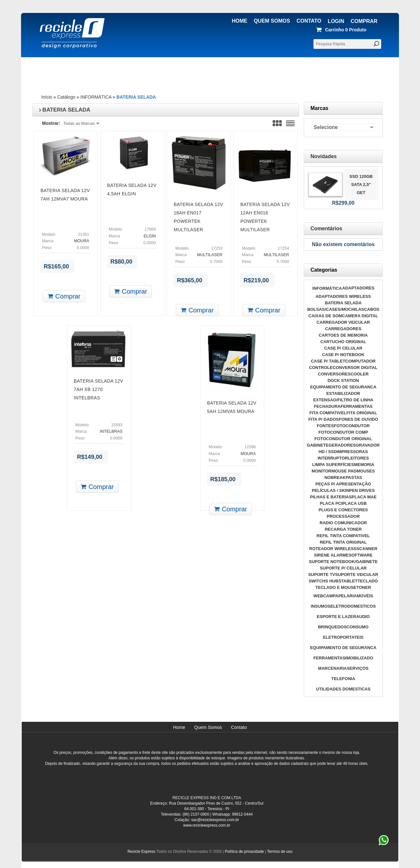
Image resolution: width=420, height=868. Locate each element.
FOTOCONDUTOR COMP (343, 432)
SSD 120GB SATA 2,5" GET (361, 184)
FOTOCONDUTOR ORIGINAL (343, 439)
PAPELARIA (345, 596)
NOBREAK (335, 477)
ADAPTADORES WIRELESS (343, 296)
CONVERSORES (334, 374)
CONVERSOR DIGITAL (355, 368)
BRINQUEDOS (332, 627)
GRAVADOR (368, 445)
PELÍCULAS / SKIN (331, 490)
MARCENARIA (332, 668)
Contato (309, 21)
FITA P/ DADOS (324, 419)
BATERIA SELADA (136, 97)
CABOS (372, 309)
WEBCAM (323, 596)
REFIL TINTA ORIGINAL (343, 542)
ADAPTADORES (358, 288)
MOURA (82, 241)
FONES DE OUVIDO (358, 419)
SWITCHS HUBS (325, 581)
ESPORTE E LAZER (336, 617)
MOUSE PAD (344, 471)
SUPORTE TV (322, 575)
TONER (364, 587)
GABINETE (318, 445)
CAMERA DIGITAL (360, 316)
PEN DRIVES (362, 490)
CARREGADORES (343, 329)
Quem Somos (272, 21)
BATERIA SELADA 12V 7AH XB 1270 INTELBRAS (98, 389)
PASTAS (354, 477)
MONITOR (321, 471)
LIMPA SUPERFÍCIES (333, 465)
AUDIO (363, 617)
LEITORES (358, 458)
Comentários (326, 228)
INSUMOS (321, 606)
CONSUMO (358, 627)
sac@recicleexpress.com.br (215, 820)
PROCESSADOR (343, 516)
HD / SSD (328, 452)
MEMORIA (364, 465)
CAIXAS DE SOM (325, 316)
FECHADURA (327, 406)
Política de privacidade (244, 852)
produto (342, 30)
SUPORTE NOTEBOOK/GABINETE (343, 562)
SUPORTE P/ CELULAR (343, 568)
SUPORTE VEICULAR (357, 575)
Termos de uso (280, 852)
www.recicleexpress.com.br (207, 825)
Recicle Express (142, 852)
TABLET (349, 581)
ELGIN (150, 236)
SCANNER (367, 549)
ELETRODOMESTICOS (353, 606)
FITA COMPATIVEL (328, 413)
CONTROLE (321, 368)
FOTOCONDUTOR (352, 426)
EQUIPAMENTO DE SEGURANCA (343, 387)
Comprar (364, 21)
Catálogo (66, 97)
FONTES (325, 426)
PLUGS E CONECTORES (343, 510)
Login (336, 21)
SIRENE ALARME (331, 555)
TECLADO (368, 581)
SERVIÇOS (358, 668)
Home (240, 21)
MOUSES (366, 471)
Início (47, 97)
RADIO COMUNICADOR (343, 523)
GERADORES (342, 445)
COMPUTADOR (360, 361)
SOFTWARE (361, 555)
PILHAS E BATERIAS (331, 497)
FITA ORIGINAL (362, 413)
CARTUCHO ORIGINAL (343, 342)
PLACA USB (354, 503)
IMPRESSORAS (352, 452)
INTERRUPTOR (333, 458)
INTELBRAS (111, 431)
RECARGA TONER (343, 529)
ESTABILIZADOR (343, 393)
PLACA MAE (364, 497)
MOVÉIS (365, 596)
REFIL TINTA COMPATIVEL (343, 536)
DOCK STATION (343, 380)
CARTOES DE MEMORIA (343, 335)
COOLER (360, 374)
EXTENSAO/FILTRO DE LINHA (343, 400)
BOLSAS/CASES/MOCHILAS (336, 309)
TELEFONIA (343, 679)
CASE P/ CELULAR (343, 348)
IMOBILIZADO (359, 658)
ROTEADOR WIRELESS (333, 549)
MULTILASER (210, 255)
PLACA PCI (331, 503)
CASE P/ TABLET (328, 361)
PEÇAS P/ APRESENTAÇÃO (343, 484)
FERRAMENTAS (357, 406)
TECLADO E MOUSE (336, 587)
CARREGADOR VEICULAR (343, 322)
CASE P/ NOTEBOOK (343, 355)
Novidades (324, 156)
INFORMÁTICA (96, 97)
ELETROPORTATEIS (343, 637)
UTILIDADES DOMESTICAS (343, 689)
